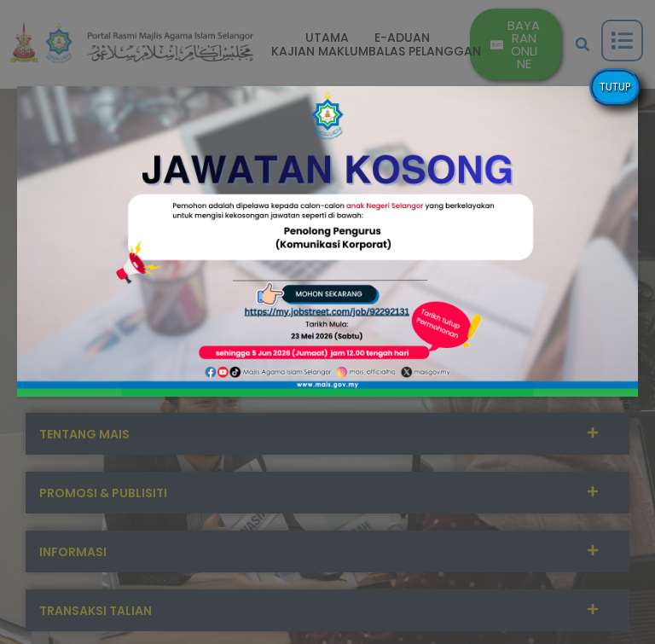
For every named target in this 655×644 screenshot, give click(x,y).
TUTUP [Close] (615, 87)
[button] (327, 241)
